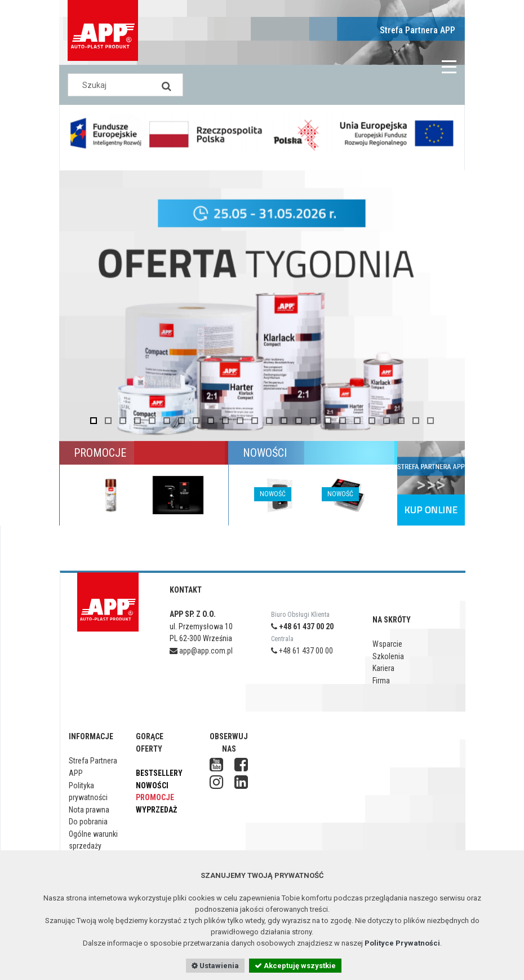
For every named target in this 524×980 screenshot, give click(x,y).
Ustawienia (215, 966)
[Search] (166, 85)
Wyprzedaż (156, 810)
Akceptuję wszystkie (295, 966)
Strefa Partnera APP (418, 30)
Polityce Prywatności (402, 943)
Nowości (152, 785)
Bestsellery (159, 773)
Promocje (155, 797)
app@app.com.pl (201, 651)
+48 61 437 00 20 (302, 626)
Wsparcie (387, 644)
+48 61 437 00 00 (302, 651)
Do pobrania (88, 822)
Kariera (383, 668)
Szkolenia (388, 656)
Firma (381, 681)
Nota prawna (89, 810)
